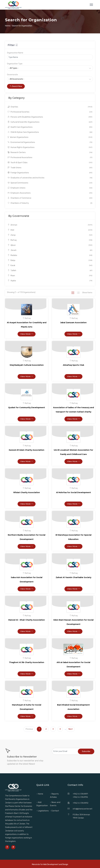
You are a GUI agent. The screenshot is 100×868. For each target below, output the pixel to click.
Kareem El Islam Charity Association (27, 450)
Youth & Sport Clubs (50, 163)
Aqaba (50, 281)
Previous (29, 729)
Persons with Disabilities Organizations (50, 117)
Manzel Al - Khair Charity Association (27, 620)
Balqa (50, 260)
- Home (40, 794)
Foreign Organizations (50, 173)
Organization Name (15, 53)
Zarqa (50, 235)
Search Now (16, 86)
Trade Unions (50, 168)
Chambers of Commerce (50, 198)
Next (71, 729)
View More (27, 334)
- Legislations (43, 811)
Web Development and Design (56, 864)
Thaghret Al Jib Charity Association (27, 662)
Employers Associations (50, 193)
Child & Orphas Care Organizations (50, 132)
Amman (50, 225)
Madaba (50, 255)
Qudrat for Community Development (27, 408)
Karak (50, 265)
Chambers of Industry (50, 203)
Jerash (50, 250)
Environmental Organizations (50, 142)
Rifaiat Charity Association (27, 492)
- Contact (54, 811)
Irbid (50, 230)
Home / (8, 26)
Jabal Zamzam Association (73, 323)
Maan (50, 276)
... (65, 729)
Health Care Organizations (50, 127)
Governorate (12, 75)
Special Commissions (50, 183)
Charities (50, 107)
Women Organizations (50, 137)
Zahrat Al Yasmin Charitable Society (74, 577)
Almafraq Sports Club (74, 365)
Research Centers (50, 152)
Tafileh (50, 271)
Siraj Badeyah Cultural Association (27, 365)
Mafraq (50, 240)
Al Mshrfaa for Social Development (74, 492)
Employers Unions (50, 188)
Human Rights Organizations (50, 147)
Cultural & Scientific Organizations (50, 122)
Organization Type (15, 64)
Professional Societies (50, 112)
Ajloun (50, 245)
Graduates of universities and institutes (50, 178)
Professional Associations (50, 158)
